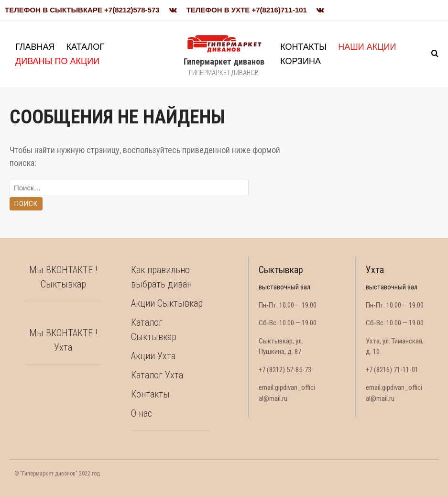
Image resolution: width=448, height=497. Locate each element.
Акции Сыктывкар (167, 303)
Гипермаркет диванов (224, 61)
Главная (35, 47)
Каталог (85, 47)
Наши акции (367, 47)
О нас (142, 413)
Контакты (303, 47)
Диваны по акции (57, 61)
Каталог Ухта (157, 375)
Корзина (300, 61)
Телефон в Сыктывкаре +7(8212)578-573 (82, 10)
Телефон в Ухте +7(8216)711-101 (247, 10)
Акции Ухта (153, 356)
